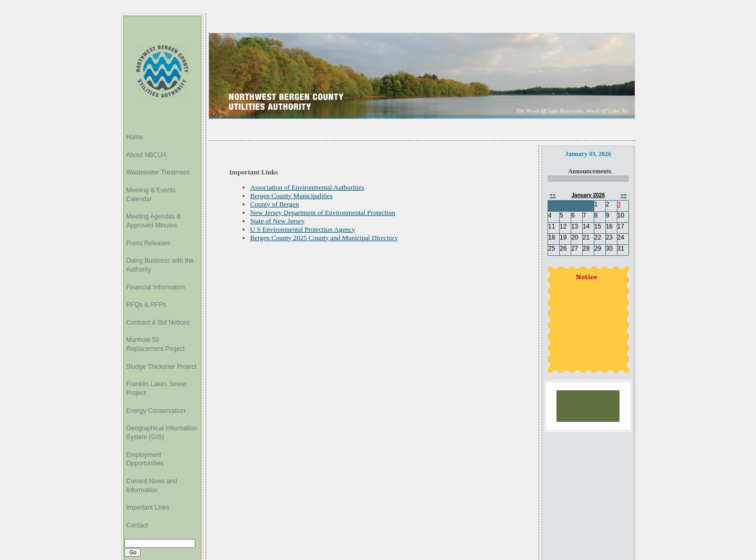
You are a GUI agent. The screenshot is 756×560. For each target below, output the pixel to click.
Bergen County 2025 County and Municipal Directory (324, 238)
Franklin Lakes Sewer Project (157, 388)
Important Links (148, 507)
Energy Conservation (156, 411)
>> (624, 195)
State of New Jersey (278, 221)
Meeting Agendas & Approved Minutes (154, 221)
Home (135, 137)
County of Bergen (275, 204)
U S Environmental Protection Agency (303, 229)
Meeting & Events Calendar (151, 195)
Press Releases (149, 243)
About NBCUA (147, 155)
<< (553, 195)
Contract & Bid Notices (158, 323)
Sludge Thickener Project (162, 367)
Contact (137, 525)
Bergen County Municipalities (292, 196)
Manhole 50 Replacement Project (156, 344)
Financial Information (156, 287)
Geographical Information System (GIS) (162, 433)
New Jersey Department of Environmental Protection (323, 212)
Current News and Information (152, 486)
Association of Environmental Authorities (307, 187)
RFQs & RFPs (146, 305)
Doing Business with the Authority (160, 265)
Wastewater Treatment (158, 172)
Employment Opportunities (145, 459)
